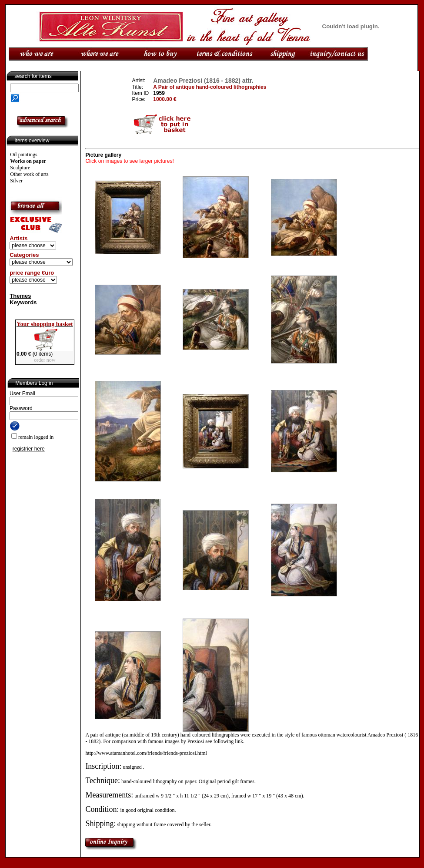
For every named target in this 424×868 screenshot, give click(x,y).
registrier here (29, 449)
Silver (16, 181)
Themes (20, 296)
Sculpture (20, 168)
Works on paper (28, 161)
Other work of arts (29, 174)
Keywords (23, 302)
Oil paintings (23, 155)
